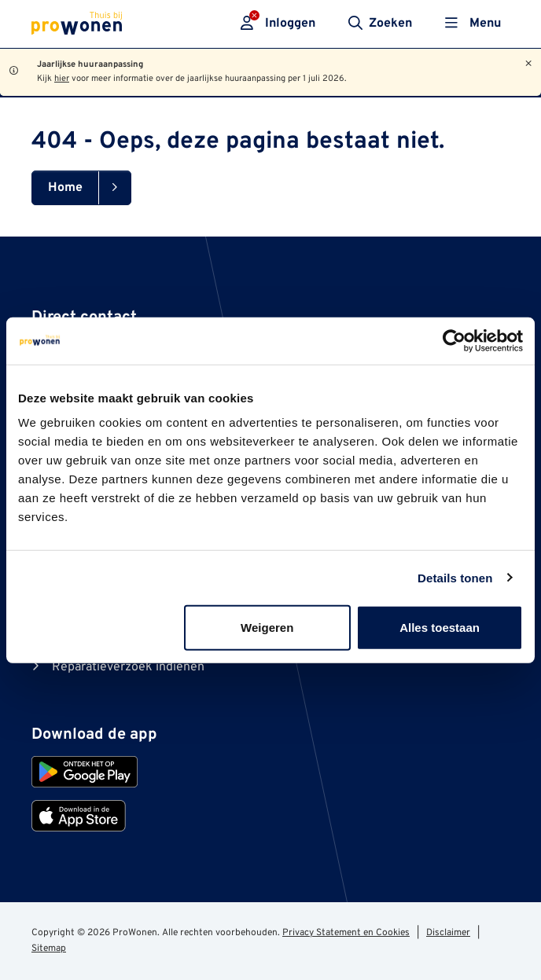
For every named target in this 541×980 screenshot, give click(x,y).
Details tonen (455, 577)
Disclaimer (448, 933)
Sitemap (49, 949)
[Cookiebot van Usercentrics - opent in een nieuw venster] (454, 340)
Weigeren (267, 628)
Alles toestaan (440, 628)
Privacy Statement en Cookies (346, 933)
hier (62, 79)
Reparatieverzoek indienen (128, 667)
